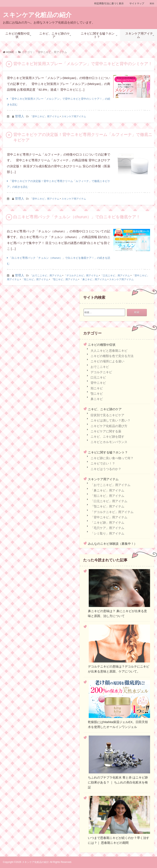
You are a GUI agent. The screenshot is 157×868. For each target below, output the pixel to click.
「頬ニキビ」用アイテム (35, 279)
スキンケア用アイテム (139, 35)
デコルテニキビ (101, 372)
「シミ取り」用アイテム (107, 533)
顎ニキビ (97, 394)
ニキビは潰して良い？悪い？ (110, 420)
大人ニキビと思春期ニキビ (109, 351)
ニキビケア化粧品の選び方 (109, 426)
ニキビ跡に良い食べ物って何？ (112, 458)
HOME (8, 52)
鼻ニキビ (97, 399)
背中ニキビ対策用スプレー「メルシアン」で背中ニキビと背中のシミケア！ (83, 64)
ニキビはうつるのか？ (106, 469)
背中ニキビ (98, 383)
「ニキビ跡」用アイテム (107, 523)
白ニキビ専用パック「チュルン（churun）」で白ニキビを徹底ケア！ (77, 217)
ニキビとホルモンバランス (109, 442)
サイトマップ (137, 3)
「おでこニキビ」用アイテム (46, 276)
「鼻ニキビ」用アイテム (93, 279)
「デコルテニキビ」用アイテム (81, 276)
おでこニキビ (100, 367)
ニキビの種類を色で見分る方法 (112, 356)
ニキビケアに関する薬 (106, 431)
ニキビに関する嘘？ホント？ (98, 35)
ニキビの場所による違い (107, 361)
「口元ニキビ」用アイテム (115, 276)
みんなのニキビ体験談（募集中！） (112, 544)
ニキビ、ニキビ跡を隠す (107, 437)
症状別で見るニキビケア (107, 415)
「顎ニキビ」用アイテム (64, 279)
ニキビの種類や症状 (18, 35)
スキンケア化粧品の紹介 (37, 15)
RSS (152, 3)
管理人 (20, 116)
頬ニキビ (97, 388)
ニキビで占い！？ (103, 463)
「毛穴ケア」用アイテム (107, 528)
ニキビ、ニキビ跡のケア (55, 35)
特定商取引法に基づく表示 (109, 3)
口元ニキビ (98, 377)
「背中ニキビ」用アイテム (45, 116)
